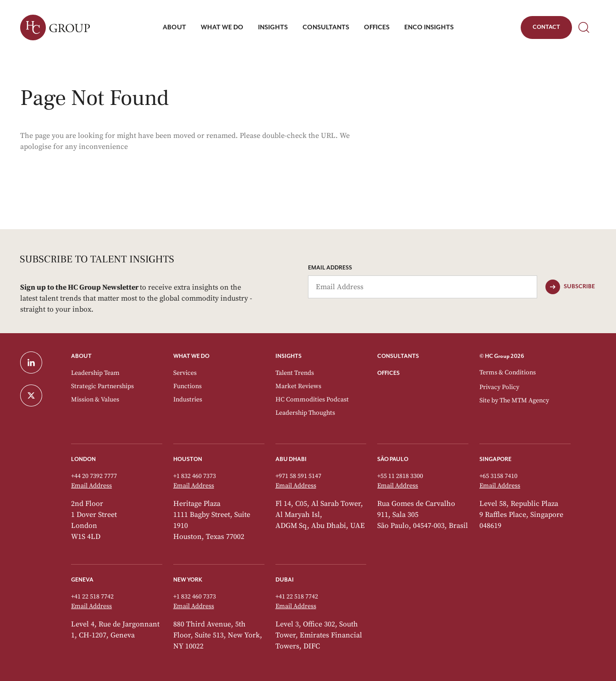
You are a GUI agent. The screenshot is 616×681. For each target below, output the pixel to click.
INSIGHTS (289, 356)
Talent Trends (295, 373)
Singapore (495, 459)
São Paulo (393, 459)
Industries (188, 400)
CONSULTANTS (398, 356)
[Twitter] (40, 395)
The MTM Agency (524, 401)
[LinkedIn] (40, 362)
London (83, 459)
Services (185, 373)
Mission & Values (95, 400)
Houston (188, 459)
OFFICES (388, 373)
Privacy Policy (499, 387)
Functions (187, 386)
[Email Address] (423, 287)
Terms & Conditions (508, 373)
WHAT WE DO (191, 356)
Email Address (330, 268)
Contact (546, 29)
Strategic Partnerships (102, 386)
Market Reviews (298, 386)
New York (188, 580)
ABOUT (81, 356)
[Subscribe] (570, 287)
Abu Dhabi (291, 459)
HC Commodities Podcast (312, 400)
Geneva (82, 580)
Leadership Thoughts (305, 413)
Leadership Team (95, 373)
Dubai (285, 580)
